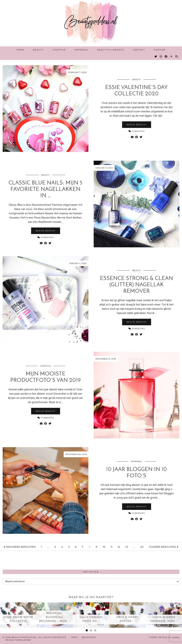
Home (20, 50)
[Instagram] (161, 57)
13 (127, 547)
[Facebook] (166, 57)
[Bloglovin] (171, 57)
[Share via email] (132, 137)
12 (119, 547)
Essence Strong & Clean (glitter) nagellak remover (137, 285)
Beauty (38, 50)
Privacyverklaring (18, 640)
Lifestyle (59, 50)
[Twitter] (156, 57)
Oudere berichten (164, 547)
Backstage (89, 637)
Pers (74, 637)
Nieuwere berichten (20, 547)
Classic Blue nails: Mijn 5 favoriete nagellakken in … (45, 189)
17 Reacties (46, 418)
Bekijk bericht (137, 125)
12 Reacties (137, 513)
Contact (139, 50)
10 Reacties (46, 237)
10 (104, 547)
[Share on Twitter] (141, 137)
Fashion (160, 50)
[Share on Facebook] (137, 137)
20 (142, 547)
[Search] (177, 57)
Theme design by (164, 637)
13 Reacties (136, 131)
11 (112, 547)
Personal (81, 50)
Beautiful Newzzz (111, 50)
